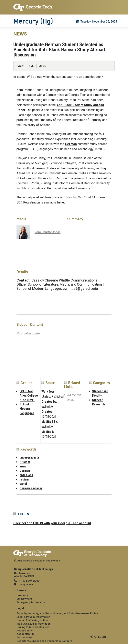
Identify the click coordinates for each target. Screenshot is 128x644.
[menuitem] (64, 596)
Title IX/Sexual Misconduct (33, 624)
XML (31, 66)
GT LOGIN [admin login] (100, 637)
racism (24, 479)
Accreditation (25, 637)
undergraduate (30, 457)
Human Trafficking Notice (32, 620)
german (25, 471)
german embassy (31, 488)
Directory (22, 595)
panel (23, 484)
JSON (43, 66)
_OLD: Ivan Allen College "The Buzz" (29, 396)
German (71, 144)
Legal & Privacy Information (33, 617)
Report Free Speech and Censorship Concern (44, 641)
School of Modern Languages (27, 409)
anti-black (26, 475)
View (21, 66)
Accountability (25, 634)
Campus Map (26, 584)
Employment (24, 599)
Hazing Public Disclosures (33, 627)
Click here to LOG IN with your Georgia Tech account (52, 523)
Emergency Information (31, 602)
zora (23, 466)
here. (61, 202)
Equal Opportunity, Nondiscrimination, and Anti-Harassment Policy (57, 613)
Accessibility (25, 630)
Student (25, 462)
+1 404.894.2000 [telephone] (29, 581)
